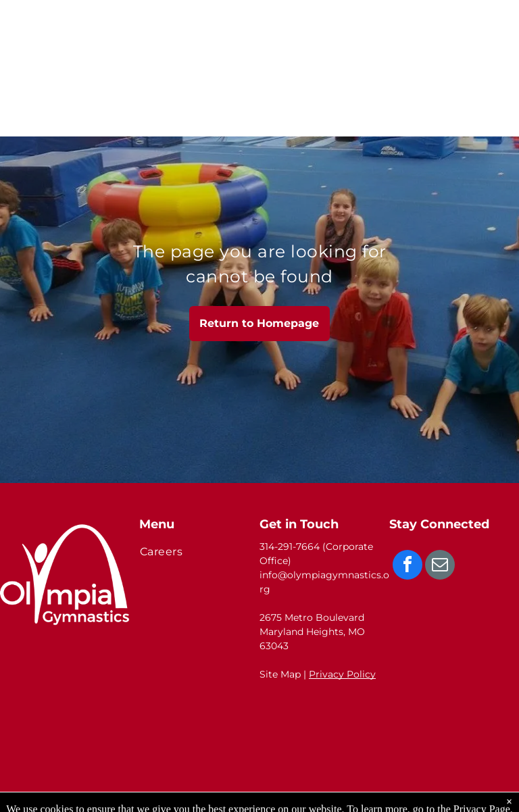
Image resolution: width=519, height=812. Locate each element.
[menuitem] (195, 552)
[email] (440, 566)
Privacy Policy (342, 674)
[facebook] (407, 566)
